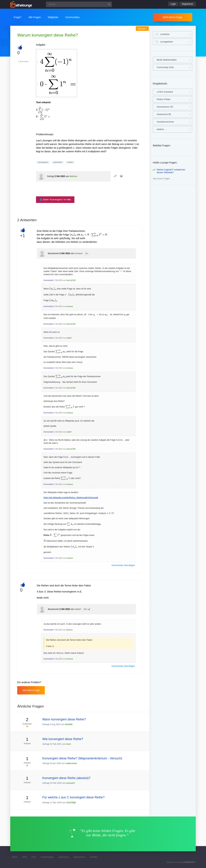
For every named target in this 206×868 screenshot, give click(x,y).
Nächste (142, 29)
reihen (70, 162)
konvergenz (43, 162)
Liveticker (165, 34)
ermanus (78, 253)
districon (73, 176)
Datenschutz (80, 857)
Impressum (64, 857)
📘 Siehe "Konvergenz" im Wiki (55, 200)
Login (173, 4)
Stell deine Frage (173, 17)
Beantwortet (53, 253)
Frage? (18, 17)
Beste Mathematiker (167, 60)
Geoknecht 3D (164, 114)
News (15, 857)
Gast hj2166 (71, 280)
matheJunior (71, 763)
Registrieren (187, 4)
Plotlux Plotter (164, 99)
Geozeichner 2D (165, 107)
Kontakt (94, 857)
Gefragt (51, 176)
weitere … (162, 129)
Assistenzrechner (165, 122)
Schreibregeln (47, 857)
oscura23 (70, 783)
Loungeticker (167, 42)
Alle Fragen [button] (35, 17)
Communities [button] (72, 17)
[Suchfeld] (79, 4)
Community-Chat (165, 67)
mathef (69, 338)
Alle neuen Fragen (161, 179)
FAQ (34, 857)
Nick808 (69, 724)
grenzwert (58, 162)
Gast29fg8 (71, 803)
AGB (24, 857)
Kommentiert (49, 280)
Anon (68, 744)
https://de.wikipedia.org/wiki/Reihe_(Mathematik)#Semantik (71, 498)
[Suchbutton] (109, 4)
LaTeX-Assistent (165, 92)
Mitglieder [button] (53, 17)
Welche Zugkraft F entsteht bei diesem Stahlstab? (171, 171)
